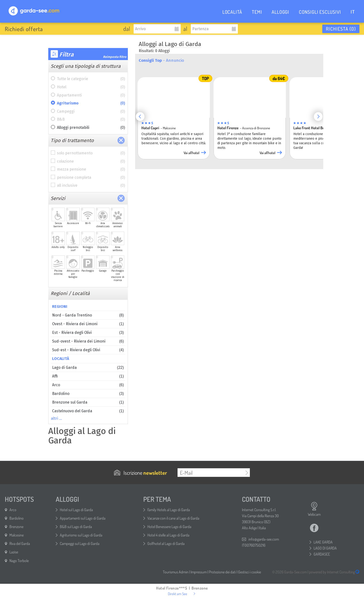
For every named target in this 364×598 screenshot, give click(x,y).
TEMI (257, 12)
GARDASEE (322, 554)
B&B (91, 119)
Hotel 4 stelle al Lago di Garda (168, 535)
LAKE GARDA (323, 542)
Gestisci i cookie (250, 572)
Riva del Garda (20, 543)
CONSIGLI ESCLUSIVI (320, 12)
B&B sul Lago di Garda (76, 527)
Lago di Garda (88, 368)
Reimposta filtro (115, 57)
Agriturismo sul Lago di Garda (81, 535)
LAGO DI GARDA (325, 548)
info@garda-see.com (264, 539)
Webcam (314, 509)
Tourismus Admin (176, 572)
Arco (88, 385)
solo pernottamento (91, 153)
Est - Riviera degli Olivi (88, 333)
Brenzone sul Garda (88, 402)
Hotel (91, 87)
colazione (91, 161)
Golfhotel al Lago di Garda (166, 543)
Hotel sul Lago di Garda (76, 510)
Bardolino (88, 394)
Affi (88, 376)
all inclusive (91, 186)
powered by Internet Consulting (334, 572)
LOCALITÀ (232, 12)
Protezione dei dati (222, 572)
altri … (56, 418)
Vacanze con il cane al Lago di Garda (173, 518)
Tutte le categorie (91, 79)
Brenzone (16, 527)
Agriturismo (91, 103)
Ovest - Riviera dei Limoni (88, 324)
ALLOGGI (280, 12)
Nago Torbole (19, 561)
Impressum (199, 572)
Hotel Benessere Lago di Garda (169, 527)
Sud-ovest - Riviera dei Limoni (88, 341)
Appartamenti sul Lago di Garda (83, 518)
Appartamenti (91, 95)
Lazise (14, 552)
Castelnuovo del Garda (88, 411)
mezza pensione (91, 169)
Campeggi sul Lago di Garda (80, 543)
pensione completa (91, 178)
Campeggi (91, 111)
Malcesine (17, 535)
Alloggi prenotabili (91, 128)
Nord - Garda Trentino (88, 315)
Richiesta (341, 29)
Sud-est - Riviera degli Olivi (88, 350)
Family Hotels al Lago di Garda (169, 510)
